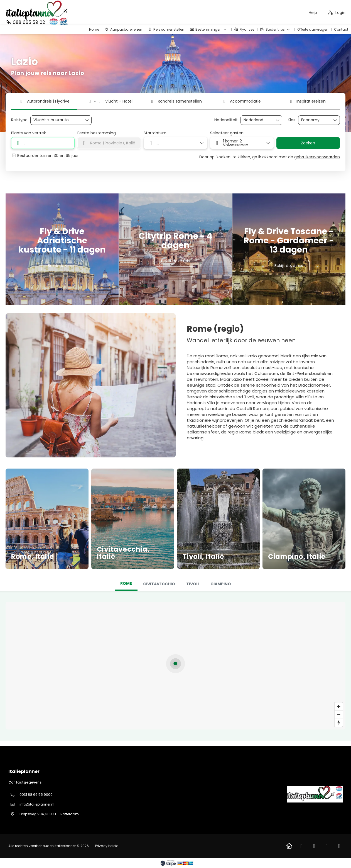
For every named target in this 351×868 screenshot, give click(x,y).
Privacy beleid (107, 846)
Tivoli (193, 584)
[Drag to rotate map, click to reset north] (339, 723)
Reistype (19, 120)
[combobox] (257, 120)
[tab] (126, 584)
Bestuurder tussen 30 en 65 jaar (45, 156)
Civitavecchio (159, 584)
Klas (292, 120)
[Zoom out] (339, 715)
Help (313, 13)
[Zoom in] (339, 706)
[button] (175, 664)
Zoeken (308, 143)
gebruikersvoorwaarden (317, 157)
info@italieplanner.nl (37, 804)
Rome (126, 583)
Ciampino (221, 584)
